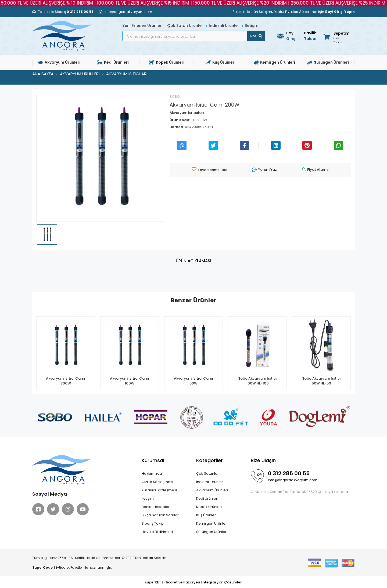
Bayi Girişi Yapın (340, 12)
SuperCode (42, 567)
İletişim (252, 26)
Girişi (293, 36)
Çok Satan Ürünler (186, 26)
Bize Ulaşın (263, 460)
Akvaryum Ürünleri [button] (59, 62)
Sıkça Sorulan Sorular (160, 515)
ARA (256, 36)
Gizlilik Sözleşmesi (157, 482)
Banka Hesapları (156, 507)
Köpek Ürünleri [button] (167, 62)
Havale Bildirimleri (157, 532)
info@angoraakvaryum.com (293, 480)
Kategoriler (209, 460)
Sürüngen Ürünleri (212, 532)
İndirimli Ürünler (225, 26)
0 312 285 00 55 (289, 473)
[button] (336, 37)
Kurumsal (153, 460)
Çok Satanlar (207, 473)
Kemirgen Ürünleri (212, 523)
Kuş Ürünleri (206, 515)
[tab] (193, 261)
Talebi (311, 36)
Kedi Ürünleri (207, 498)
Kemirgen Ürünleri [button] (274, 62)
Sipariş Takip (153, 523)
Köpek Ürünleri (209, 507)
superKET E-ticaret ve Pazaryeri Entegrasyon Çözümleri (194, 582)
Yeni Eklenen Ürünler (143, 26)
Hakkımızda (152, 473)
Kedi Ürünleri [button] (113, 62)
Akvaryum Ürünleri (212, 490)
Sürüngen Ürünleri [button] (328, 62)
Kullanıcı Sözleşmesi (159, 490)
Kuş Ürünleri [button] (221, 62)
